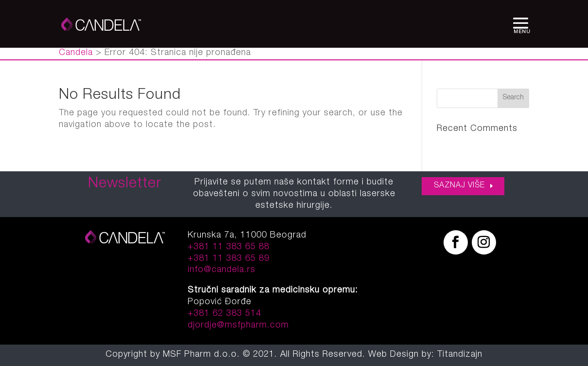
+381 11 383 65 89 (229, 259)
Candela (76, 53)
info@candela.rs (222, 270)
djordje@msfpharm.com (238, 326)
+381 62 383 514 (224, 314)
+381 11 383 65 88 (229, 247)
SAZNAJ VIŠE (459, 186)
